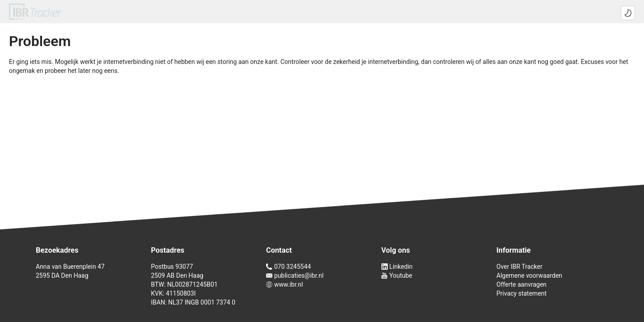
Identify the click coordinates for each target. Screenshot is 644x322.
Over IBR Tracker (519, 267)
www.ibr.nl (284, 284)
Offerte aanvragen (521, 284)
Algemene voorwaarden (529, 275)
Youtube (397, 275)
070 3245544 (288, 267)
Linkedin (397, 267)
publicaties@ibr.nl (295, 275)
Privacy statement (521, 293)
